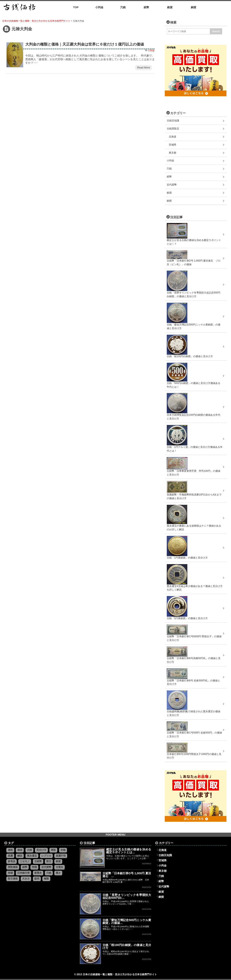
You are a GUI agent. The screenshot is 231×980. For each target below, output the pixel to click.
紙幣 (169, 177)
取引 (49, 861)
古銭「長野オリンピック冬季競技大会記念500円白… (127, 896)
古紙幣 (38, 861)
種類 (46, 879)
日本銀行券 (23, 873)
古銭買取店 (173, 129)
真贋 (10, 856)
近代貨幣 (172, 185)
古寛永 (59, 867)
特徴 (34, 867)
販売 (37, 879)
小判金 (151, 50)
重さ (58, 873)
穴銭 (169, 169)
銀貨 (169, 193)
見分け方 (41, 850)
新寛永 (38, 873)
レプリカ (46, 856)
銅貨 (169, 201)
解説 (20, 856)
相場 (10, 873)
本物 (63, 850)
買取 (53, 850)
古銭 (29, 850)
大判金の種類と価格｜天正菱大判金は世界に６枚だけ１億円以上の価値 (85, 44)
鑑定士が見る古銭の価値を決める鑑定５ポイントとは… (129, 851)
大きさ (26, 879)
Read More (143, 68)
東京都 (173, 153)
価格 (10, 850)
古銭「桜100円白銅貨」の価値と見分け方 (127, 946)
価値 (20, 850)
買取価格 (13, 867)
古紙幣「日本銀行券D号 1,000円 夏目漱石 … (127, 875)
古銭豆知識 (173, 121)
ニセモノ (25, 861)
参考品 (12, 861)
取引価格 (13, 879)
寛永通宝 (32, 856)
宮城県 (173, 145)
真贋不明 (61, 856)
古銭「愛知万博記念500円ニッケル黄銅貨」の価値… (127, 921)
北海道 (173, 137)
